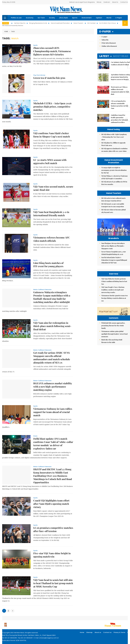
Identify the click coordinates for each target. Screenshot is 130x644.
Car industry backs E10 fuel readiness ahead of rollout (120, 63)
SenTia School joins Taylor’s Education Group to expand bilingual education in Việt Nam (114, 265)
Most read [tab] (121, 56)
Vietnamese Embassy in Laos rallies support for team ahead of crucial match (53, 412)
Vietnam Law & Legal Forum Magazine (82, 2)
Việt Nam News (66, 10)
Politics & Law (16, 18)
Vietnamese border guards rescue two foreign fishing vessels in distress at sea (115, 322)
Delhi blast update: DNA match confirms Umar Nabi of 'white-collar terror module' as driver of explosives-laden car (53, 444)
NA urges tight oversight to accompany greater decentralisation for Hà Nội (114, 170)
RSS (129, 632)
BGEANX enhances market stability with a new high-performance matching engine (53, 387)
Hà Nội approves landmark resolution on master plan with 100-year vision (114, 150)
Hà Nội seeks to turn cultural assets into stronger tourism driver (113, 199)
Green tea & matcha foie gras (49, 78)
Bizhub (99, 2)
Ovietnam (107, 2)
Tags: (6, 38)
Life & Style (63, 18)
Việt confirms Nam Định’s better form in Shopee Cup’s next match (52, 135)
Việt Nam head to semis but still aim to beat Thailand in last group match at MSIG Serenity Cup (53, 583)
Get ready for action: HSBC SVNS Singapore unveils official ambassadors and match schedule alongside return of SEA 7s (52, 358)
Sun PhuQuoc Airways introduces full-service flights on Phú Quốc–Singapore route (113, 250)
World (109, 18)
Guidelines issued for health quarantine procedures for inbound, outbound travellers (119, 119)
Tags (12, 32)
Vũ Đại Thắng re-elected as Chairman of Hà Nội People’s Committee (114, 177)
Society (52, 18)
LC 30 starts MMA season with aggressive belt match (50, 161)
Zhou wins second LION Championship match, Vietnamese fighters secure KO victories (52, 51)
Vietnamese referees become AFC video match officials (52, 239)
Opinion (99, 18)
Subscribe (105, 40)
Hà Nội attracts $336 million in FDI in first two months (114, 183)
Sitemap (89, 632)
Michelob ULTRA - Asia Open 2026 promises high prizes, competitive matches (52, 107)
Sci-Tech (41, 18)
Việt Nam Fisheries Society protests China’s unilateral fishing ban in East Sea (114, 305)
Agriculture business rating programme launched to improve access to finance (120, 77)
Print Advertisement (109, 43)
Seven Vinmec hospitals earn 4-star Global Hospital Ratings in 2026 (114, 258)
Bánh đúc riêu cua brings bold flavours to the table (112, 378)
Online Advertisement (109, 46)
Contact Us (124, 2)
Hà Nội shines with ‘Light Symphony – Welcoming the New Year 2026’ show (114, 137)
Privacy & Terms (119, 632)
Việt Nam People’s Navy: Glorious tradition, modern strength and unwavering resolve (113, 314)
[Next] (13, 611)
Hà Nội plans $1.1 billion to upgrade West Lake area (113, 144)
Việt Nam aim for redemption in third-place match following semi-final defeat (52, 326)
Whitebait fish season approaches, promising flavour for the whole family (113, 363)
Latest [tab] (104, 56)
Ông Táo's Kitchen (39, 75)
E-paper (105, 32)
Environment (87, 18)
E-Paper (119, 18)
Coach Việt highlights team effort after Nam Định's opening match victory (51, 504)
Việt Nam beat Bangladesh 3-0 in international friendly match (51, 214)
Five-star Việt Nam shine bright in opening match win (52, 555)
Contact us (107, 632)
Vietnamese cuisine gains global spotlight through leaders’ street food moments (114, 371)
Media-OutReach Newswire (42, 290)
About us (98, 632)
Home (6, 32)
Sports (75, 18)
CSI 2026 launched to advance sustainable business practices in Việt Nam (120, 105)
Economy (30, 18)
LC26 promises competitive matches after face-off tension (53, 529)
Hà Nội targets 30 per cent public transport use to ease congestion (113, 205)
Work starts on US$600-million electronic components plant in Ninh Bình (120, 91)
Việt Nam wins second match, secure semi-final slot (53, 188)
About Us (115, 2)
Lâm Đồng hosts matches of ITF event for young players (48, 265)
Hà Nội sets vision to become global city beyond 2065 (114, 211)
